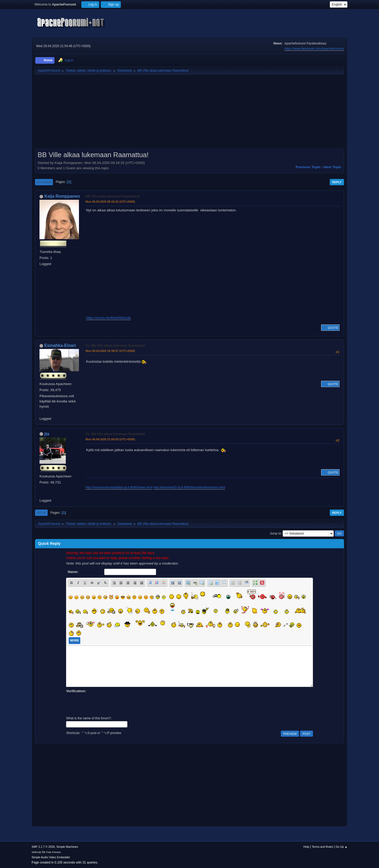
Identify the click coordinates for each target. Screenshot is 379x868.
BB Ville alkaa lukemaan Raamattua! (113, 196)
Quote (330, 328)
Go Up (41, 513)
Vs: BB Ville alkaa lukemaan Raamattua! (116, 346)
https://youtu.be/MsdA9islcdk (108, 318)
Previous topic (308, 167)
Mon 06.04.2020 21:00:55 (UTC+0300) (110, 439)
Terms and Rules (323, 847)
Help (306, 847)
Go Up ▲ (341, 847)
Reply (337, 182)
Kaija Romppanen (62, 196)
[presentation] (106, 704)
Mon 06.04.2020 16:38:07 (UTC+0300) (110, 351)
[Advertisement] (189, 113)
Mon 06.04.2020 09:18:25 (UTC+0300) (110, 202)
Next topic (333, 167)
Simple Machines (67, 847)
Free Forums (53, 852)
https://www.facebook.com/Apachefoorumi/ (314, 49)
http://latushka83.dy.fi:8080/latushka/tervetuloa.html (189, 487)
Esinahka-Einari (60, 345)
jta (47, 434)
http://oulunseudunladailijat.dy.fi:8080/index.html (119, 487)
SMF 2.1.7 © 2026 (43, 847)
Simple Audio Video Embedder (51, 857)
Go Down (44, 182)
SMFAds (36, 852)
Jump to (275, 533)
